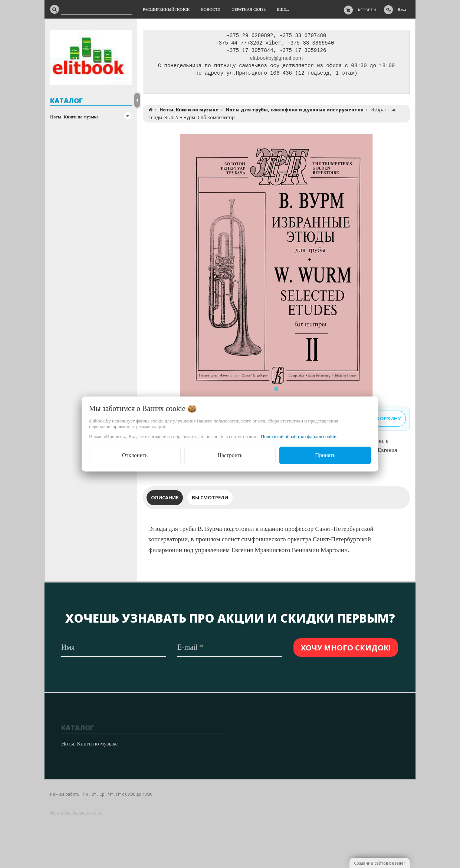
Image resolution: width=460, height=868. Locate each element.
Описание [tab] (165, 499)
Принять (325, 455)
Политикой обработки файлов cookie (298, 436)
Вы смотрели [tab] (210, 499)
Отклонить (135, 455)
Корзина (367, 10)
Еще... (283, 9)
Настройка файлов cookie (76, 812)
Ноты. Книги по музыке (74, 117)
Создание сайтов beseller (380, 863)
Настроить (230, 455)
